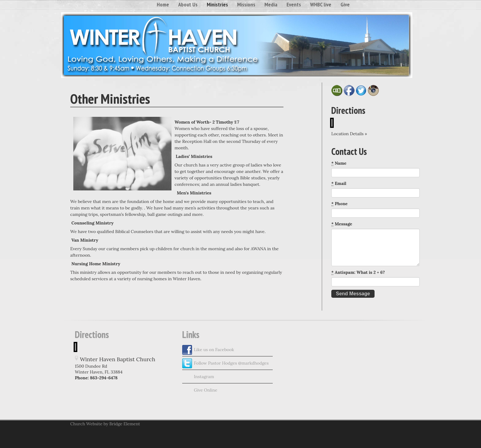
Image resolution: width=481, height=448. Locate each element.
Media (271, 4)
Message (342, 224)
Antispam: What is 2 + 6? (358, 272)
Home (163, 4)
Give (345, 4)
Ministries (217, 4)
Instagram (198, 377)
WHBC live (321, 4)
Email (339, 184)
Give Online (200, 390)
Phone (339, 204)
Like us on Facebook (208, 350)
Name (339, 163)
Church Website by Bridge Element (105, 424)
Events (294, 4)
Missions (246, 4)
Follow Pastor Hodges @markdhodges (225, 363)
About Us (188, 4)
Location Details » (349, 134)
